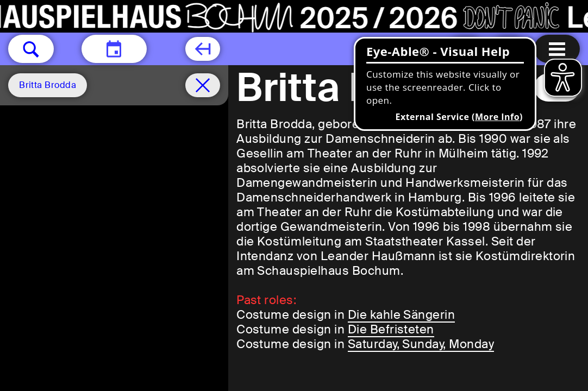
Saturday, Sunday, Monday (421, 344)
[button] (31, 49)
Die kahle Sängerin (402, 315)
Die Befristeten (391, 329)
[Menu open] (557, 49)
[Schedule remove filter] (203, 85)
